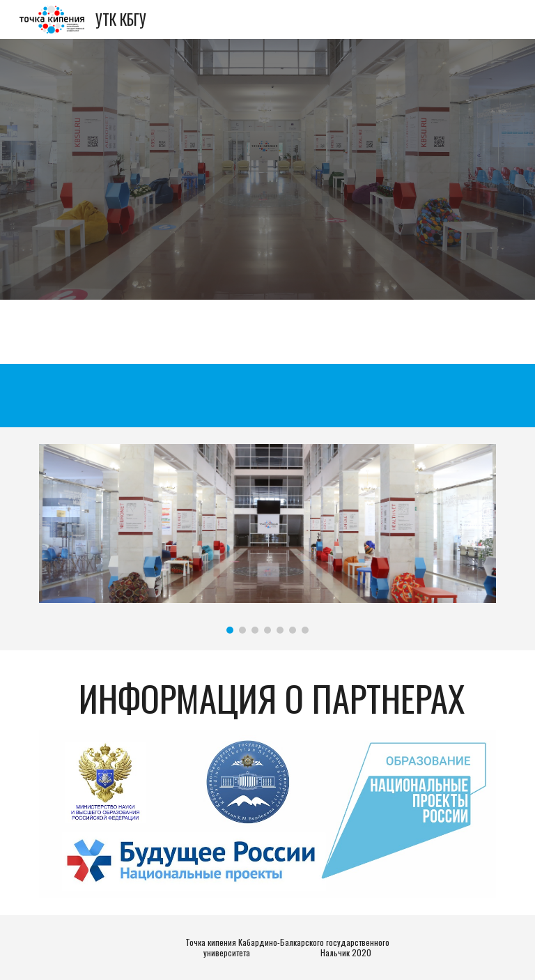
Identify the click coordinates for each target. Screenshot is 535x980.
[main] (267, 698)
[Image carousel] (267, 539)
